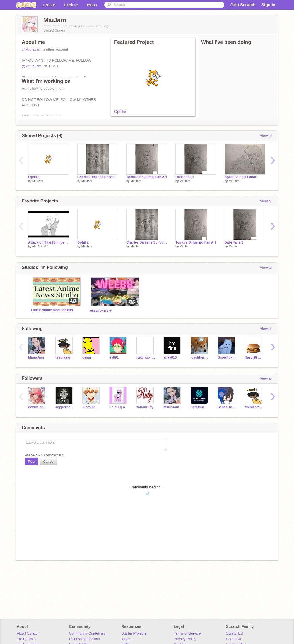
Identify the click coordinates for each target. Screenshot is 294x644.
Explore (71, 5)
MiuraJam (36, 357)
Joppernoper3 (65, 407)
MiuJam (38, 181)
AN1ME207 (40, 246)
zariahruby (145, 407)
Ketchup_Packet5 (146, 357)
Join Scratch (243, 5)
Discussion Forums (84, 639)
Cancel (49, 461)
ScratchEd (234, 633)
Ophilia (120, 111)
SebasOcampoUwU (227, 407)
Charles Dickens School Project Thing (98, 177)
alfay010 (170, 357)
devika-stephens (38, 407)
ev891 (114, 357)
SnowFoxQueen (227, 357)
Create (49, 5)
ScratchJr (234, 639)
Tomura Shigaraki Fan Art (147, 177)
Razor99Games (254, 357)
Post (32, 461)
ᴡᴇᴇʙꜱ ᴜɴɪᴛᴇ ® (101, 311)
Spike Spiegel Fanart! (242, 177)
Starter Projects (134, 633)
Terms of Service (187, 633)
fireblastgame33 (65, 357)
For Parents (26, 639)
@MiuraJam (32, 49)
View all (266, 136)
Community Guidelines (87, 633)
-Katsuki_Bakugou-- (92, 407)
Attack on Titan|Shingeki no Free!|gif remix (49, 242)
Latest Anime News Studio (52, 310)
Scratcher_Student (200, 407)
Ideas (92, 5)
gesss (87, 357)
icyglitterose (200, 357)
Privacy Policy (185, 639)
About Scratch (28, 633)
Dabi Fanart (185, 177)
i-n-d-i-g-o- (118, 407)
